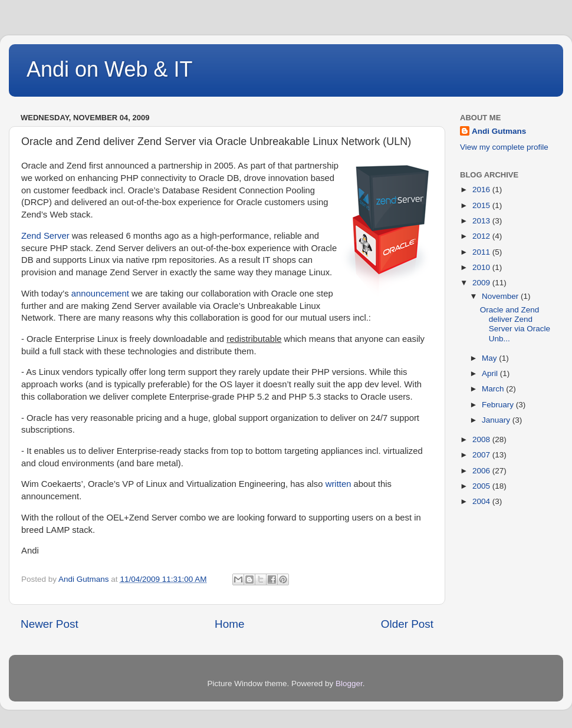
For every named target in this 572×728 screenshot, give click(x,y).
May (490, 358)
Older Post (407, 624)
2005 (482, 486)
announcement (100, 294)
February (499, 405)
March (494, 389)
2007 (482, 455)
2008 (482, 439)
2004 (482, 501)
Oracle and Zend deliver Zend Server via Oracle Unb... (515, 324)
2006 (482, 471)
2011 (482, 252)
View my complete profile (504, 147)
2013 (482, 221)
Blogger (349, 683)
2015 (482, 205)
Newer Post (50, 624)
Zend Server (45, 236)
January (497, 420)
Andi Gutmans (499, 131)
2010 (482, 267)
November (501, 296)
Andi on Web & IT (109, 69)
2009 (482, 283)
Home (229, 624)
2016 (482, 190)
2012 (482, 236)
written (338, 484)
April (491, 373)
